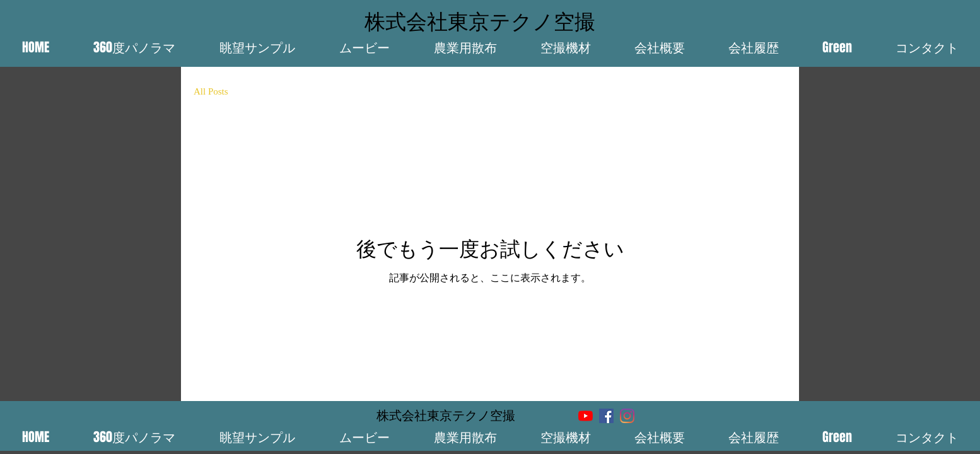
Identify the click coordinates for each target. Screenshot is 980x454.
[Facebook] (606, 416)
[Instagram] (627, 416)
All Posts (211, 91)
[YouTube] (586, 416)
